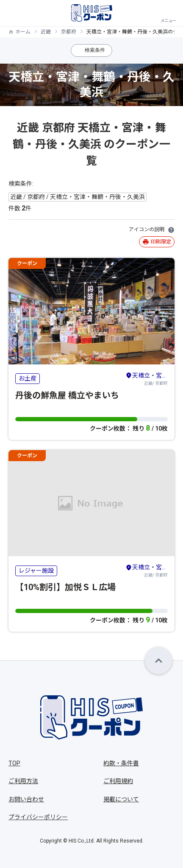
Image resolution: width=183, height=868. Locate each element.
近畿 (46, 32)
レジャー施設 (36, 571)
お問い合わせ (26, 799)
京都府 (69, 32)
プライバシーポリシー (38, 817)
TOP (14, 763)
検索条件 (95, 50)
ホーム (23, 32)
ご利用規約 (118, 781)
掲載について (121, 799)
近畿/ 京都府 (147, 378)
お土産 (28, 378)
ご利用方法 (23, 781)
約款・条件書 (121, 763)
